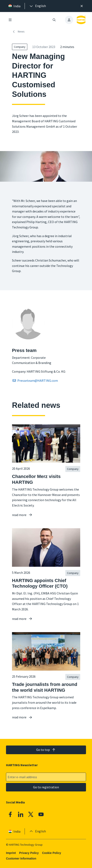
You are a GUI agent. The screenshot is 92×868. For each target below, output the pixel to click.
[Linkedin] (20, 814)
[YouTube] (41, 814)
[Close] (82, 6)
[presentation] (37, 6)
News (18, 32)
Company (20, 47)
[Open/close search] (54, 20)
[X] (31, 814)
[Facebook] (10, 814)
